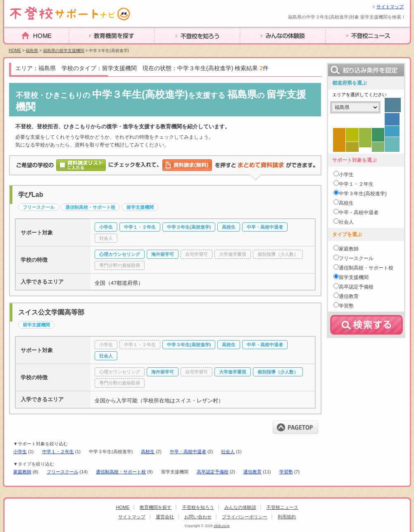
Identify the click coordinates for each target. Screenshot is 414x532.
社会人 (228, 452)
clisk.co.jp (221, 526)
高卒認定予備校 (213, 472)
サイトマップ (390, 7)
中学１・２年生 (58, 452)
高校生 (148, 452)
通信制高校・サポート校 (121, 472)
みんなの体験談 (263, 48)
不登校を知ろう (177, 48)
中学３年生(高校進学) (363, 194)
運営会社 (165, 517)
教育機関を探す (92, 48)
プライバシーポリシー (245, 517)
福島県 (32, 51)
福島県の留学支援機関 (64, 51)
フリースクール (63, 472)
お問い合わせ (198, 517)
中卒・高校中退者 (188, 452)
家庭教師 (22, 472)
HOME (14, 48)
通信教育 (252, 472)
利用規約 (287, 517)
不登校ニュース (348, 48)
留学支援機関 (354, 277)
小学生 (20, 452)
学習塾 (286, 472)
